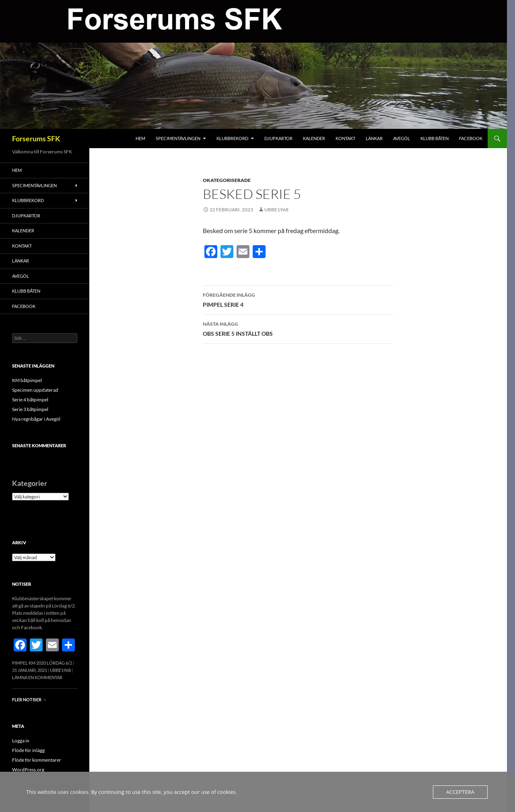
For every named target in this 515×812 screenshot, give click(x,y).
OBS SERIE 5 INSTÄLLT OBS (298, 328)
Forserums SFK (36, 138)
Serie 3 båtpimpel (30, 409)
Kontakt (345, 138)
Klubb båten (435, 138)
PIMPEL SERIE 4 (298, 299)
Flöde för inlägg (28, 750)
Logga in (21, 741)
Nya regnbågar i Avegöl (36, 419)
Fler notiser (29, 699)
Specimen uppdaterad (35, 390)
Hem (140, 138)
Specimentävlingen (178, 138)
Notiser (22, 584)
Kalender (314, 138)
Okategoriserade (227, 180)
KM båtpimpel (27, 380)
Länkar (374, 138)
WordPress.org (28, 770)
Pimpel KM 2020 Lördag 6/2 (42, 663)
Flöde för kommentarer (37, 760)
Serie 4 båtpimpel (30, 400)
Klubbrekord (232, 138)
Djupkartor (278, 138)
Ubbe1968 (276, 210)
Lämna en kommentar (37, 677)
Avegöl (402, 138)
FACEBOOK (471, 138)
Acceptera (460, 792)
